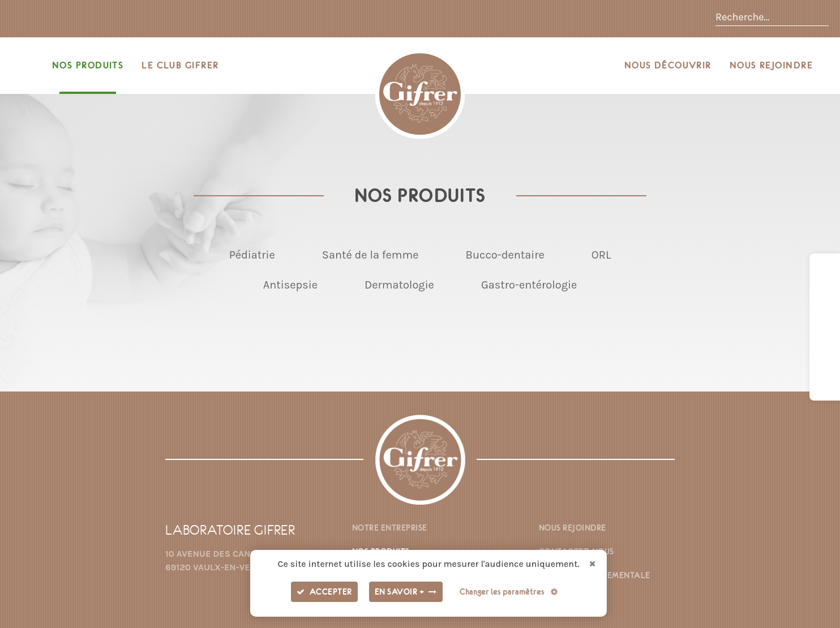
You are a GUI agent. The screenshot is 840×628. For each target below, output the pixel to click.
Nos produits (88, 65)
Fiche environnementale (595, 575)
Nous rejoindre (771, 65)
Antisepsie (290, 285)
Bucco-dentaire (505, 255)
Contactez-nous (577, 552)
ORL (601, 255)
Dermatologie (399, 285)
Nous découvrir (668, 65)
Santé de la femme (370, 255)
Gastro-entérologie (529, 285)
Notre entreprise (390, 528)
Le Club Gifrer (180, 65)
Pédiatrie (252, 255)
